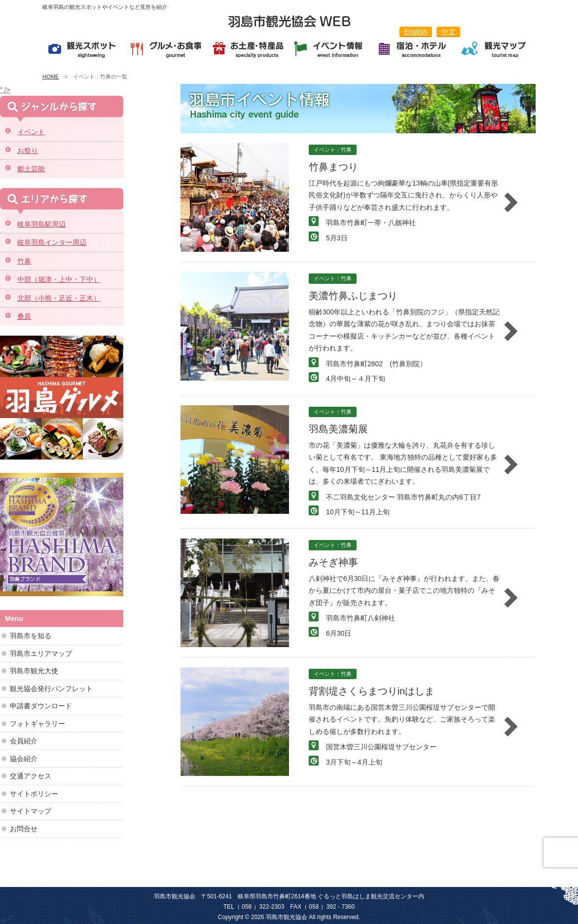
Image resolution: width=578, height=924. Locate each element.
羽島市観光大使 (34, 671)
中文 (448, 32)
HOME (51, 77)
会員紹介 (24, 741)
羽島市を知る (31, 636)
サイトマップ (31, 811)
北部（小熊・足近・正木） (59, 298)
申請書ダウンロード (41, 706)
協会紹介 (24, 759)
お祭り (28, 151)
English (416, 32)
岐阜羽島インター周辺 (52, 242)
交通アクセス (31, 776)
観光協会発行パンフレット (51, 689)
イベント (31, 132)
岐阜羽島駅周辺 (41, 224)
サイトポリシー (34, 794)
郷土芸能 (31, 169)
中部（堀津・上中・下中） (59, 279)
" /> (5, 90)
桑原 (24, 316)
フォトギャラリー (37, 724)
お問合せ (24, 829)
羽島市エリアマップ (41, 654)
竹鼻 (24, 261)
